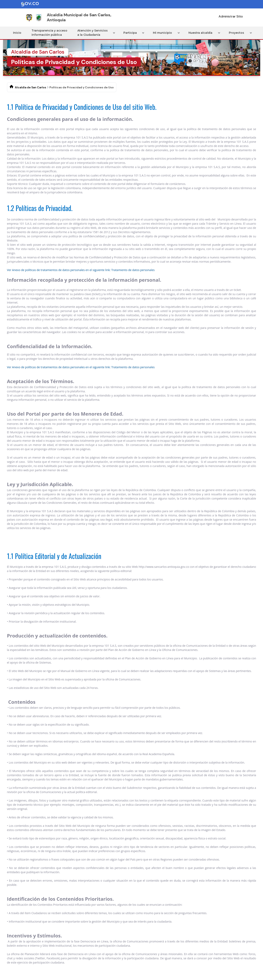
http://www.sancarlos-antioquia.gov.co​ (164, 566)
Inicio (17, 33)
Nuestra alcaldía (202, 33)
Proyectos (237, 33)
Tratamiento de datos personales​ (133, 367)
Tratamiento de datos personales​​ (133, 270)
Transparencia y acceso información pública (50, 33)
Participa (132, 33)
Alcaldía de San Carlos (31, 87)
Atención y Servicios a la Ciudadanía (94, 33)
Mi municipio (164, 33)
